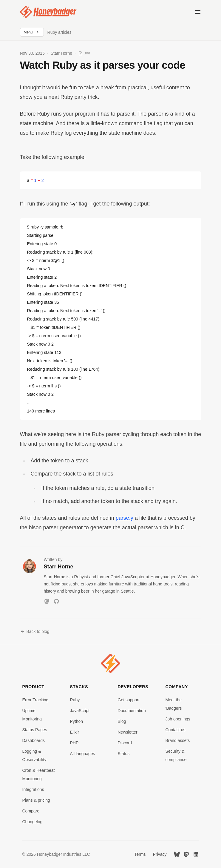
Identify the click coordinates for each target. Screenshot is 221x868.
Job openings (178, 719)
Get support (129, 700)
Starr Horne (61, 53)
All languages (83, 754)
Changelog (33, 822)
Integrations (33, 789)
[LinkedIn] (196, 854)
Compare (31, 811)
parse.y (125, 518)
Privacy (160, 854)
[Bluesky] (177, 854)
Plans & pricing (36, 800)
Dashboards (34, 740)
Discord (125, 743)
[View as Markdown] (84, 53)
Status (124, 754)
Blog (122, 721)
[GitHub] (56, 601)
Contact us (176, 730)
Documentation (132, 711)
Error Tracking (35, 700)
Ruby (75, 700)
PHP (74, 743)
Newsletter (128, 732)
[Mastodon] (47, 601)
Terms (140, 854)
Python (77, 721)
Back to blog (35, 631)
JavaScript (80, 711)
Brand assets (178, 740)
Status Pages (35, 730)
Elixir (75, 732)
